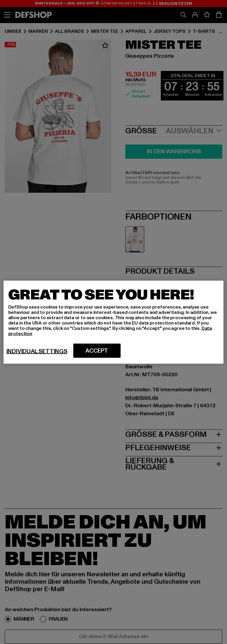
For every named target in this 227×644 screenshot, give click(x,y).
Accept (97, 351)
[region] (114, 322)
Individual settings (37, 351)
